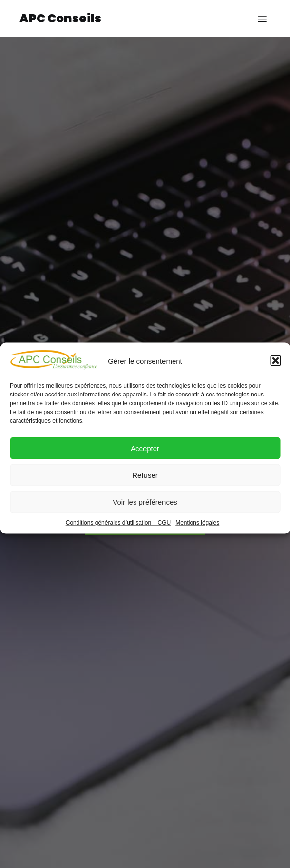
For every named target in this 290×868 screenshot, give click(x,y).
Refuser (145, 481)
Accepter (145, 454)
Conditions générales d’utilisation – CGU (118, 529)
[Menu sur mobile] (262, 19)
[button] (275, 367)
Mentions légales (197, 529)
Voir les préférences (145, 508)
